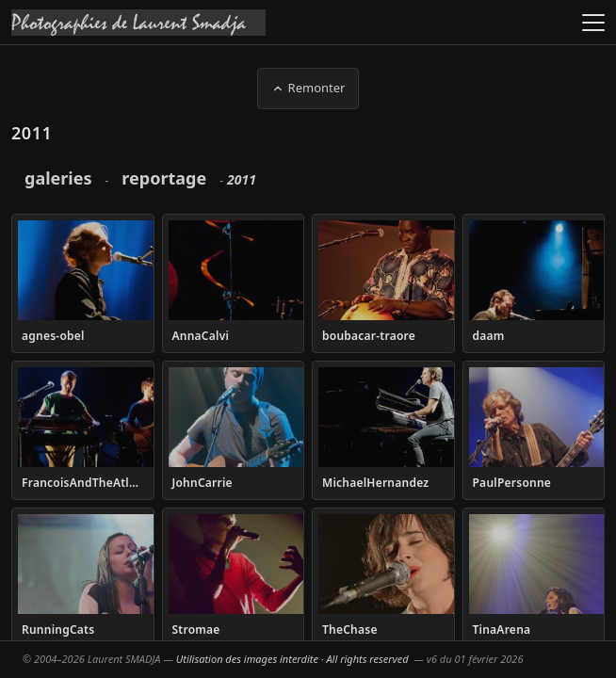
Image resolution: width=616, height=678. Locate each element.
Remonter (308, 88)
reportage (164, 178)
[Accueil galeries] (138, 23)
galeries (58, 178)
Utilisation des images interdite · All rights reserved (292, 659)
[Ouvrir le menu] (593, 23)
